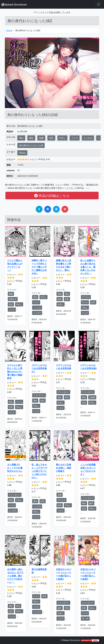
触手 (91, 503)
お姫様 (92, 397)
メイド (36, 596)
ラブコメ (86, 297)
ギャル (85, 302)
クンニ (19, 402)
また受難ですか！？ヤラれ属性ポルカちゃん (15, 468)
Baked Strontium (14, 5)
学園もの (13, 299)
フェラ (75, 138)
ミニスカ (37, 507)
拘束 (60, 294)
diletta (22, 153)
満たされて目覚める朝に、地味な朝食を (64, 468)
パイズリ (37, 313)
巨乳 (51, 138)
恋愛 (60, 495)
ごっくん (37, 308)
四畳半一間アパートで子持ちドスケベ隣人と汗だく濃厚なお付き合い (39, 267)
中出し (62, 138)
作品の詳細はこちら (52, 196)
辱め (21, 138)
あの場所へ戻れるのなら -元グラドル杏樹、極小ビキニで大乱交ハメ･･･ (15, 576)
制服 (41, 138)
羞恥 (31, 138)
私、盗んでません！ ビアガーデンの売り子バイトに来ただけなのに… (39, 471)
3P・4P (85, 619)
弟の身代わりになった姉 (31, 145)
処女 (60, 299)
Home (9, 30)
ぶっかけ (88, 138)
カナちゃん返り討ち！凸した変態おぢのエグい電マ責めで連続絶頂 (15, 372)
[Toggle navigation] (99, 4)
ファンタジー (39, 395)
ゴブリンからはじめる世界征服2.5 (39, 368)
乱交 (11, 611)
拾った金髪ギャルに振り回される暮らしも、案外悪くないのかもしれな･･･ (88, 267)
